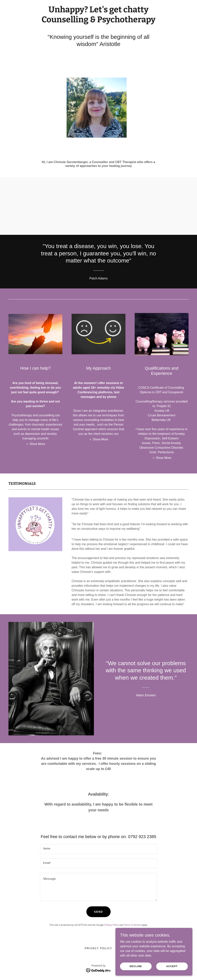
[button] (35, 444)
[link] (98, 21)
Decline (136, 966)
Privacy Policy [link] (111, 925)
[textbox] (98, 849)
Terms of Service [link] (132, 925)
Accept (172, 966)
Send (99, 912)
